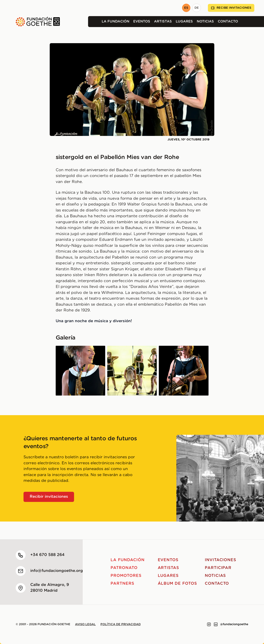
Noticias (205, 21)
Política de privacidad (121, 624)
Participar (218, 568)
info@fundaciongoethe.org (57, 571)
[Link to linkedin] (216, 624)
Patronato (124, 568)
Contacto (228, 21)
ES (186, 8)
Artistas (163, 21)
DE (197, 8)
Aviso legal (85, 624)
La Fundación (115, 21)
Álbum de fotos (177, 584)
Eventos (142, 21)
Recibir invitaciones (49, 497)
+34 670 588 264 (47, 555)
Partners (122, 584)
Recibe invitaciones (231, 8)
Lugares (184, 21)
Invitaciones (220, 560)
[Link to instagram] (209, 624)
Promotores (126, 576)
